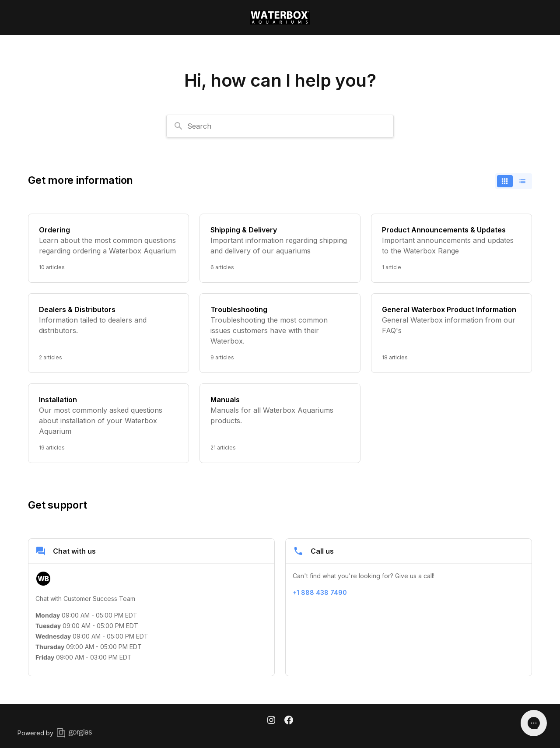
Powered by (55, 733)
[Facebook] (289, 721)
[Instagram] (271, 721)
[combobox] (280, 126)
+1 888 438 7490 (320, 592)
